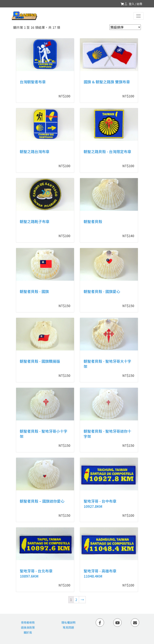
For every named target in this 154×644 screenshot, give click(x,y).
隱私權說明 (68, 622)
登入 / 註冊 (135, 4)
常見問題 (68, 627)
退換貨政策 (28, 627)
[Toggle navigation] (138, 16)
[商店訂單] (125, 27)
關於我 (28, 632)
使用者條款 (28, 622)
